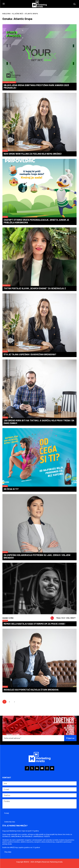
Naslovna (6, 14)
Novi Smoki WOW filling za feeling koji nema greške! (33, 154)
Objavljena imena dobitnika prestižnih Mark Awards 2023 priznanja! (36, 87)
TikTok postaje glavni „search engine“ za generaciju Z (35, 288)
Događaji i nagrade (9, 82)
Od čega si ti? (11, 489)
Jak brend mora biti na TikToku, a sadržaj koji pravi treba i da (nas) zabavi (39, 422)
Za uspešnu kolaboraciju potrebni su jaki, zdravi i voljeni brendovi (37, 556)
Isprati (5, 486)
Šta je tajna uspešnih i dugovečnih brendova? (30, 354)
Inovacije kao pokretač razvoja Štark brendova (31, 690)
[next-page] (14, 702)
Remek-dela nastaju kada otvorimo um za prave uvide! (34, 624)
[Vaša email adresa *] (33, 738)
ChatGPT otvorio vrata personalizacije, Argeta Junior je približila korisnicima (36, 221)
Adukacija (6, 285)
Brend (5, 151)
